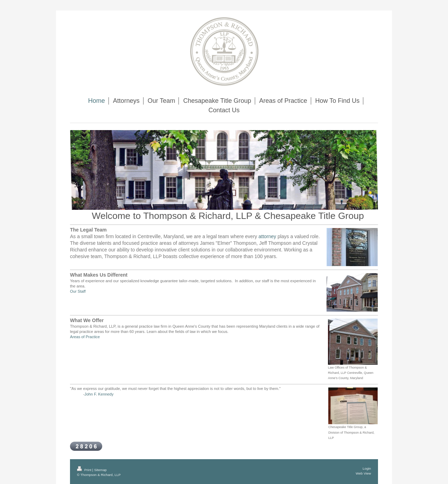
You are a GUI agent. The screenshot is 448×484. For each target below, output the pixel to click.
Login (367, 468)
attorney (267, 236)
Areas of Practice (85, 337)
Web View (363, 473)
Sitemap (100, 470)
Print (85, 470)
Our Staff (78, 291)
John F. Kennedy (99, 394)
